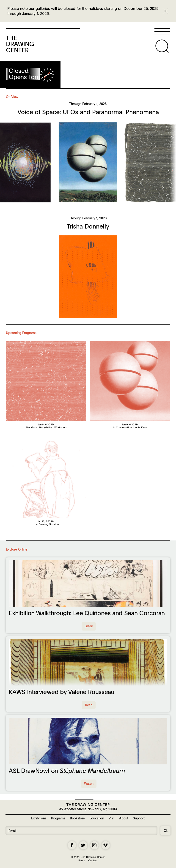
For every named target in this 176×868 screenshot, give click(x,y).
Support (139, 818)
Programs (58, 818)
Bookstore (77, 818)
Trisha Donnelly (88, 226)
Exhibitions (39, 818)
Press (82, 860)
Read (89, 705)
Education (97, 818)
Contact (93, 860)
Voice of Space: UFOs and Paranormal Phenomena (88, 112)
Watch (89, 783)
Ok (166, 830)
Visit (111, 818)
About (124, 818)
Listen (89, 626)
